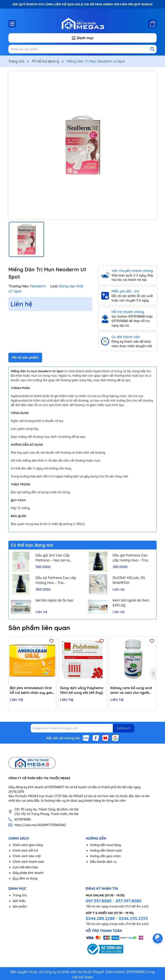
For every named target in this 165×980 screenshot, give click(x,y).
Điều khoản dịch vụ (103, 862)
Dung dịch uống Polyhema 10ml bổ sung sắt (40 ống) (82, 690)
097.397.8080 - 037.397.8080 (114, 901)
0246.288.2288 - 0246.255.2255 (117, 918)
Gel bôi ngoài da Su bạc (55, 600)
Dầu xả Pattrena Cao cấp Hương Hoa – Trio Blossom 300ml (56, 580)
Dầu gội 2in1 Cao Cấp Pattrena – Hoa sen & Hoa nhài (53, 558)
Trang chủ (20, 895)
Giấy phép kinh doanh (28, 873)
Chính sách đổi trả (25, 851)
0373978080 (23, 819)
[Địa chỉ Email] (83, 728)
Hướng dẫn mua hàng (105, 845)
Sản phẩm (20, 906)
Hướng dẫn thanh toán (106, 851)
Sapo (89, 977)
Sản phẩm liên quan (39, 628)
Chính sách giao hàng (28, 845)
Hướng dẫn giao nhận (105, 856)
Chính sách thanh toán (28, 862)
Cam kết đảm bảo (25, 867)
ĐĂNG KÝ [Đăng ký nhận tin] (124, 728)
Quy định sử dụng (25, 878)
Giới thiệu (19, 901)
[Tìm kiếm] (152, 49)
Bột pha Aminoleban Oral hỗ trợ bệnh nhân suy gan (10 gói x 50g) (31, 690)
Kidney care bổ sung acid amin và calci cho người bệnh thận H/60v (131, 690)
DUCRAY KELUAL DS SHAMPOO (129, 580)
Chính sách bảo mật (27, 856)
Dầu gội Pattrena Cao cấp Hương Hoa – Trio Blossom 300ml (130, 558)
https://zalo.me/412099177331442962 (40, 825)
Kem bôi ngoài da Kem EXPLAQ (131, 603)
